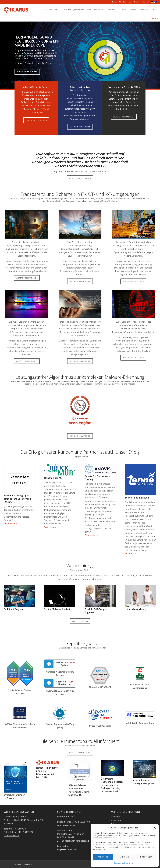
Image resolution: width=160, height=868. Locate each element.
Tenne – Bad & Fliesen (137, 498)
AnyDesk (146, 2)
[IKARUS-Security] (16, 10)
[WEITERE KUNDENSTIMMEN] (80, 178)
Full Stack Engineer (14, 609)
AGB (134, 863)
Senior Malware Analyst (57, 609)
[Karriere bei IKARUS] (80, 621)
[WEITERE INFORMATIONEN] (36, 120)
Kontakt (137, 2)
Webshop (123, 2)
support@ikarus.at (66, 825)
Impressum (116, 820)
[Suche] (154, 10)
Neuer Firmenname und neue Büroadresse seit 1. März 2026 (47, 772)
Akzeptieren (103, 857)
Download (67, 849)
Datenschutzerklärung (122, 863)
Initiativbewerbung (135, 609)
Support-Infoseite (66, 817)
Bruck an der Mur (54, 478)
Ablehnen (125, 857)
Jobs (130, 2)
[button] (155, 828)
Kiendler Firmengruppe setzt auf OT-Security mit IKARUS (17, 499)
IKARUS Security (29, 864)
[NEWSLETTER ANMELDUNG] (80, 753)
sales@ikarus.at (11, 836)
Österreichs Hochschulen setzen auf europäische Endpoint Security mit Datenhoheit (112, 785)
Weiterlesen (11, 524)
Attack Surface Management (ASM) (144, 782)
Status (114, 2)
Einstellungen (146, 857)
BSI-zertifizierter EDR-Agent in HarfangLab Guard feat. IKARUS (79, 790)
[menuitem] (114, 2)
